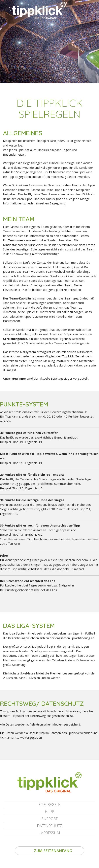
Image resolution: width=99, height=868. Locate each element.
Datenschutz (49, 826)
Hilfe (49, 811)
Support (49, 819)
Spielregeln (50, 804)
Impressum (50, 833)
